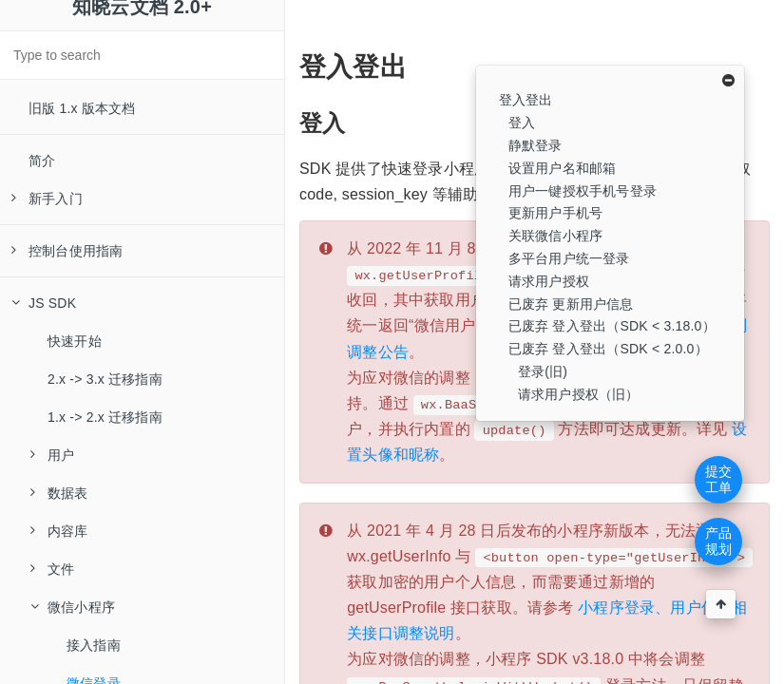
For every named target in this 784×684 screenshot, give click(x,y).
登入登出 (526, 100)
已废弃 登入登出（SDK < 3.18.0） (612, 326)
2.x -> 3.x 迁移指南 (105, 379)
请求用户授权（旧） (579, 394)
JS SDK (44, 303)
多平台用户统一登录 (569, 258)
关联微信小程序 (555, 236)
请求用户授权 (549, 281)
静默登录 (535, 145)
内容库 (59, 531)
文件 (52, 569)
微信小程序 (73, 607)
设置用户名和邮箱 (563, 168)
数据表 (59, 493)
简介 (42, 161)
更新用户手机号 (555, 213)
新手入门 (47, 199)
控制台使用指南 (67, 251)
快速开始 (75, 341)
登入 (522, 123)
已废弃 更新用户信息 (571, 304)
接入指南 (94, 645)
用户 (52, 455)
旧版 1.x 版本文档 (82, 108)
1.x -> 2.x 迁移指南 (105, 417)
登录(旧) (543, 371)
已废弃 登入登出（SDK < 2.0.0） (608, 349)
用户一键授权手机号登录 (583, 191)
